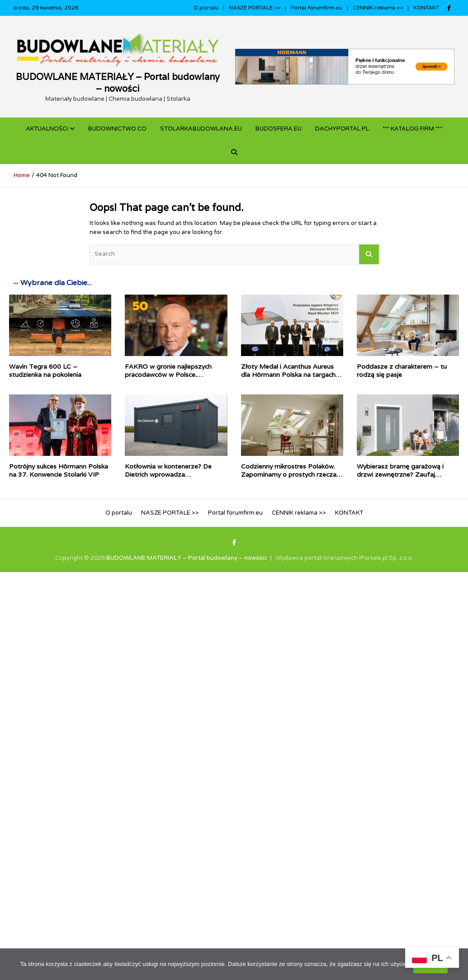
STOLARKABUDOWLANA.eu (201, 129)
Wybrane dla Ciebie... (56, 283)
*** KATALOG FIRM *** (412, 129)
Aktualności (47, 129)
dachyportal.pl (342, 129)
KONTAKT (426, 8)
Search (369, 254)
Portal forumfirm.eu (317, 8)
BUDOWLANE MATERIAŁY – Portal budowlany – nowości (118, 83)
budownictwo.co (117, 129)
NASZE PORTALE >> (255, 8)
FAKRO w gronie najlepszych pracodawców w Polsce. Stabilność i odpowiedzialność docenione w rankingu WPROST (173, 379)
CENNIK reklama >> (378, 8)
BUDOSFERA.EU (279, 129)
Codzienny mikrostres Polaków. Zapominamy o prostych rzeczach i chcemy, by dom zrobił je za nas (292, 474)
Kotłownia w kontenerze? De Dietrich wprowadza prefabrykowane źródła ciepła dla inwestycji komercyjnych (175, 479)
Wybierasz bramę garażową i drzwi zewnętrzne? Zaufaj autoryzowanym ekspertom (400, 474)
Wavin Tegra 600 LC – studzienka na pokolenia (45, 370)
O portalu (206, 8)
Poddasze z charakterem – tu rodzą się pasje (402, 370)
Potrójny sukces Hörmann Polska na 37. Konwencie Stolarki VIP (59, 470)
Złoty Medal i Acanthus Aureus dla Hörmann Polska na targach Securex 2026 (288, 375)
